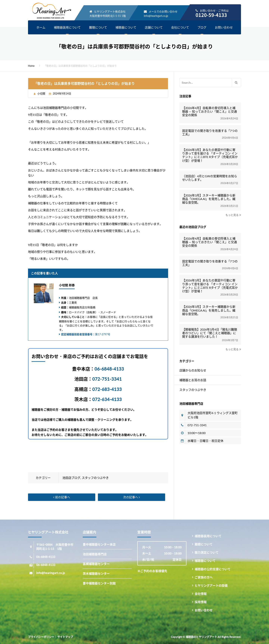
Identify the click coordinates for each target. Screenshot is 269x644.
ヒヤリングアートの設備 (211, 585)
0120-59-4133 (211, 15)
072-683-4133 (107, 389)
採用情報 (201, 602)
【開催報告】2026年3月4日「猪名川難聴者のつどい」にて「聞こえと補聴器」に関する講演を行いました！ (210, 333)
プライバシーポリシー (41, 637)
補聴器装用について (67, 27)
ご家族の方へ (204, 577)
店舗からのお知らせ (193, 370)
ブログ (202, 27)
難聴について (98, 27)
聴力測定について (207, 552)
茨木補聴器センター (96, 573)
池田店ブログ (71, 478)
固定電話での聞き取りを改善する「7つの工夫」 (210, 132)
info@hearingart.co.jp (156, 16)
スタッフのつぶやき (95, 478)
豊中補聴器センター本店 (99, 544)
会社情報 (201, 594)
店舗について (154, 27)
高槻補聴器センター (96, 564)
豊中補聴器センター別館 (99, 583)
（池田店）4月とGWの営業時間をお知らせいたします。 (210, 178)
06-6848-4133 (109, 369)
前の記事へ (62, 497)
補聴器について (126, 27)
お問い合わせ (224, 27)
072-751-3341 (107, 379)
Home (31, 66)
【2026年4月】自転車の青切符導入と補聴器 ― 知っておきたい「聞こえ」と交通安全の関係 (210, 111)
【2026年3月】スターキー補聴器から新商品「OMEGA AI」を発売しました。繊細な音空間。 (209, 199)
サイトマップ (65, 637)
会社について (180, 27)
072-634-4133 (107, 399)
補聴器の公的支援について (213, 569)
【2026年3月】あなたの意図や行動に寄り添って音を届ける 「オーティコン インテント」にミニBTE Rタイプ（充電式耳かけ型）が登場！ (210, 155)
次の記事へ (132, 497)
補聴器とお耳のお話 (193, 380)
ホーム (41, 27)
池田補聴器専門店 (95, 554)
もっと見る (232, 215)
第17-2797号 (86, 334)
